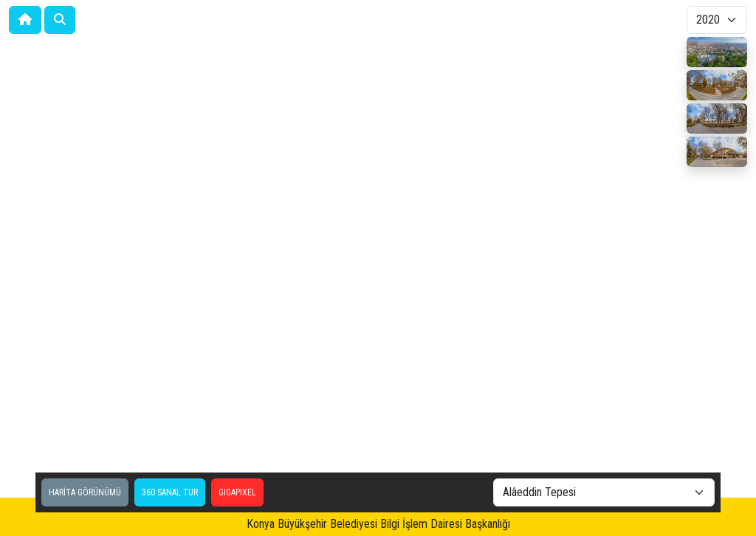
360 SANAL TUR (170, 492)
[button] (60, 20)
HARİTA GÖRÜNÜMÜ (85, 492)
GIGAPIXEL (237, 492)
